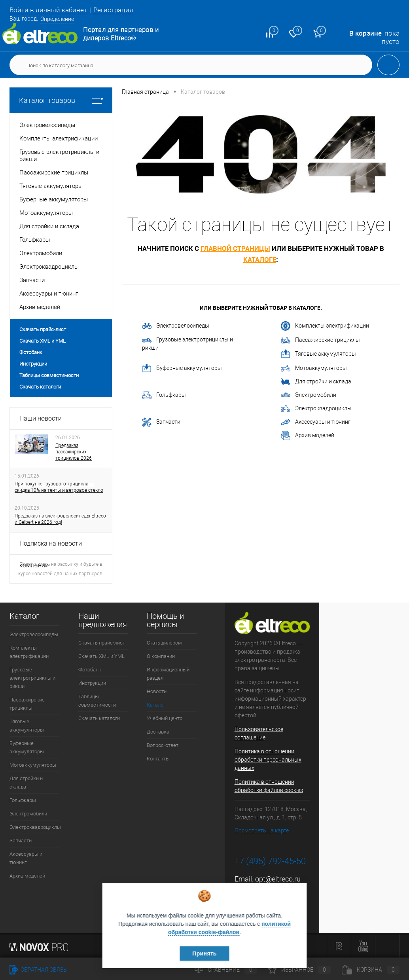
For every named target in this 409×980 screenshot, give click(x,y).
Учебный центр (165, 718)
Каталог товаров (61, 100)
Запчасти (161, 422)
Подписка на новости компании (51, 547)
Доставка (158, 732)
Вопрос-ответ (163, 745)
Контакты (158, 759)
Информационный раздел (168, 674)
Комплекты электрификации (325, 326)
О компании (161, 656)
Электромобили (309, 395)
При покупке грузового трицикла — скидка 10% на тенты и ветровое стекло (59, 487)
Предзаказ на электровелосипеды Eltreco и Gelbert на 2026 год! (60, 519)
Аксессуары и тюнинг (316, 422)
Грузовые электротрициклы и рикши (187, 344)
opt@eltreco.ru (278, 879)
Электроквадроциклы (316, 408)
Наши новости (41, 418)
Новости (157, 691)
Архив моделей (308, 436)
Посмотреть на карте (262, 830)
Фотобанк (31, 352)
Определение (57, 19)
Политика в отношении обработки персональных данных (268, 760)
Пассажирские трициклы (320, 340)
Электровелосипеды (176, 326)
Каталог (156, 705)
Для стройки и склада (316, 382)
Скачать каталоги (40, 387)
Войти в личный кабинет (48, 10)
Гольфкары (164, 395)
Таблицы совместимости (49, 375)
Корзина (371, 970)
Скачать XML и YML (43, 341)
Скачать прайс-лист (43, 329)
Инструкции (33, 364)
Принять (204, 953)
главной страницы (235, 248)
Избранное (299, 970)
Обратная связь (38, 970)
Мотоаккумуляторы (314, 368)
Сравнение (226, 970)
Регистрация (113, 10)
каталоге (260, 259)
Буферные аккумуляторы (182, 368)
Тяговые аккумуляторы (318, 354)
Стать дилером (164, 643)
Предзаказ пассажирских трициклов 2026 (74, 452)
